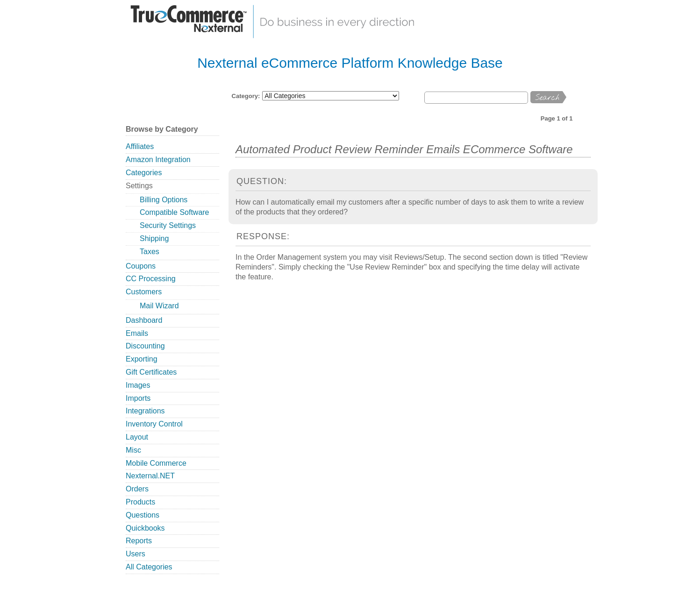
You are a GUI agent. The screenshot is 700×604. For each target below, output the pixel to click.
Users (136, 554)
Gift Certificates (151, 372)
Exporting (142, 359)
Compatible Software (175, 212)
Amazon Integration (158, 160)
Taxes (150, 252)
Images (138, 385)
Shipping (154, 238)
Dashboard (144, 320)
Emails (137, 333)
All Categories (149, 567)
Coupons (141, 266)
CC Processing (151, 279)
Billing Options (164, 200)
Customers (144, 292)
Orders (137, 489)
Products (140, 502)
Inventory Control (154, 424)
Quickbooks (145, 528)
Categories (144, 173)
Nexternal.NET (150, 476)
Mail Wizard (159, 306)
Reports (139, 541)
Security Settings (168, 225)
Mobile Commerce (156, 463)
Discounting (145, 346)
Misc (133, 450)
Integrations (145, 411)
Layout (137, 437)
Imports (138, 398)
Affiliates (140, 146)
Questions (143, 515)
